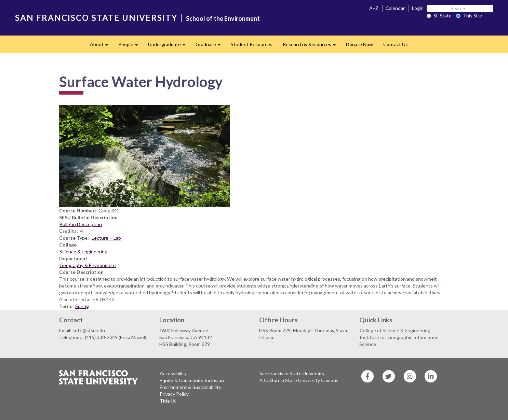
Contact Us (396, 44)
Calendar (395, 8)
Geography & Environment (88, 265)
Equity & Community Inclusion (192, 380)
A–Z (374, 8)
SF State (439, 16)
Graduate (211, 46)
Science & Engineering (83, 251)
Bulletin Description (81, 224)
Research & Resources (312, 46)
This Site (469, 16)
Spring (82, 306)
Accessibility (173, 373)
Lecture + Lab (106, 238)
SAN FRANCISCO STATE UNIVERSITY (96, 18)
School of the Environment (223, 18)
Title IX (168, 401)
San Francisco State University (292, 373)
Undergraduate (169, 46)
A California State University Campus (299, 380)
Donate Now (359, 44)
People (131, 46)
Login (418, 8)
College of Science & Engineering (395, 330)
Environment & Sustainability (190, 387)
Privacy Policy (174, 394)
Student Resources (252, 44)
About (102, 46)
